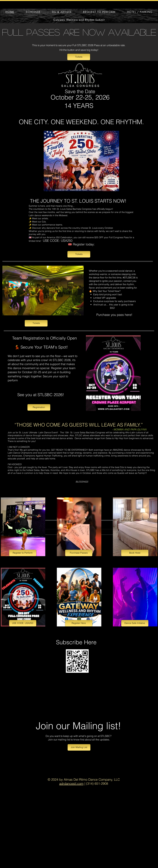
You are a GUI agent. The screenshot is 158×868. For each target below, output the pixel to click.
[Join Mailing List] (79, 747)
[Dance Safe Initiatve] (135, 623)
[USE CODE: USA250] (23, 623)
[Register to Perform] (23, 553)
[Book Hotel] (135, 553)
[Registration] (39, 407)
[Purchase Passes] (79, 553)
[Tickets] (79, 57)
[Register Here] (79, 623)
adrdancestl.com (71, 783)
